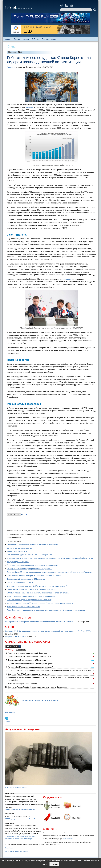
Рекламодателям (49, 39)
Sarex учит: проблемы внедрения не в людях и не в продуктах (32, 565)
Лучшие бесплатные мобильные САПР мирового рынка (31, 664)
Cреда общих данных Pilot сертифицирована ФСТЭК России (32, 589)
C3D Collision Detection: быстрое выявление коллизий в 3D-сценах (34, 576)
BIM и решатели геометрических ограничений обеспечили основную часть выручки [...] (41, 622)
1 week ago (32, 809)
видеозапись (66, 279)
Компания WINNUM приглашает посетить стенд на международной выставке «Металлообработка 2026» (50, 558)
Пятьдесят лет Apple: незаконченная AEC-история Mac (29, 555)
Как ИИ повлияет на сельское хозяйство (23, 607)
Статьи (17, 39)
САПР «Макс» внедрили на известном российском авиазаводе (33, 544)
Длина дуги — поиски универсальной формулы (27, 653)
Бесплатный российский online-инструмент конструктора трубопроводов (37, 687)
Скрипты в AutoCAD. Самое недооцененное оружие (29, 674)
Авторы (26, 39)
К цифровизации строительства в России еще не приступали (32, 596)
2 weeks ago (28, 839)
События (35, 39)
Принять (54, 864)
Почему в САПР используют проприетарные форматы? (30, 569)
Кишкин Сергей (10, 794)
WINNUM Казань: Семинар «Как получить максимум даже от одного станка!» (38, 593)
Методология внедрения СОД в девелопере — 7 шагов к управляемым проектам (40, 603)
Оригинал (11, 67)
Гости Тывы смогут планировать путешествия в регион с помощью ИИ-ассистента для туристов (46, 610)
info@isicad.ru (68, 839)
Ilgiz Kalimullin (9, 814)
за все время (21, 650)
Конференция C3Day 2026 (18, 562)
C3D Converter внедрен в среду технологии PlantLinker (29, 600)
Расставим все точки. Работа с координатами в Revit (29, 657)
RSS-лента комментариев (16, 787)
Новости (8, 39)
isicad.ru (69, 833)
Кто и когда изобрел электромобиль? (23, 684)
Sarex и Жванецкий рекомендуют (20, 548)
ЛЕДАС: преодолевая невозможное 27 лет (24, 583)
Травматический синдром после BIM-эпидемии (26, 579)
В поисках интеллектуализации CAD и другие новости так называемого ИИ (38, 586)
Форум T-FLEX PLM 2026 (17, 551)
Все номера (10, 713)
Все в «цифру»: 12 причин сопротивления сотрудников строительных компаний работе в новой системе (49, 572)
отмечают (30, 107)
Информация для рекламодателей (17, 851)
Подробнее (9, 848)
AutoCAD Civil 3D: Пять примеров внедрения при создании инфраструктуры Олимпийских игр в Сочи (49, 671)
